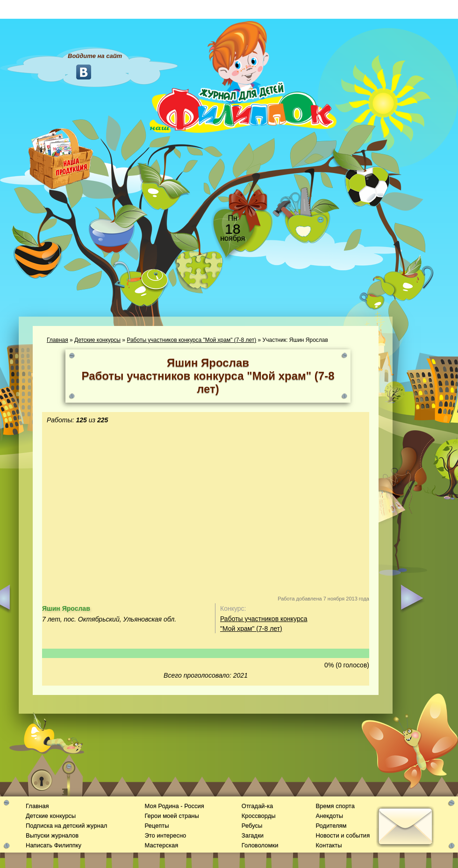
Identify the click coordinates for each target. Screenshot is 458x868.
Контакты (329, 845)
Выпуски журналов (52, 835)
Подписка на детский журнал (66, 826)
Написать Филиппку (54, 845)
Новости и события (343, 835)
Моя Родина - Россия (174, 806)
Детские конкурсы (97, 340)
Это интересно (165, 835)
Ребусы (252, 826)
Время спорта (335, 806)
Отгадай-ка (257, 806)
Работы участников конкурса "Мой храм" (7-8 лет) (191, 340)
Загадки (253, 835)
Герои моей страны (172, 816)
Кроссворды (259, 816)
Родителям (331, 826)
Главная (57, 340)
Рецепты (157, 826)
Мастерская (161, 845)
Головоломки (260, 845)
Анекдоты (329, 816)
